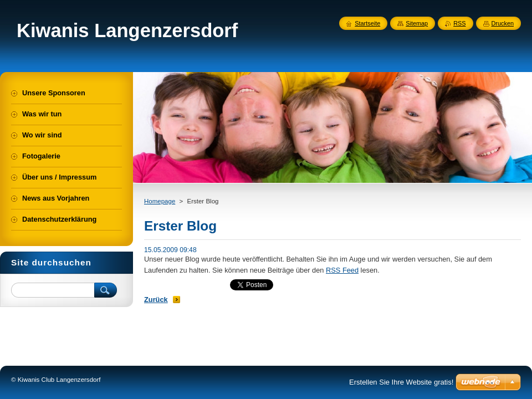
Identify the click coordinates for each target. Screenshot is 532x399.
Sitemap (417, 23)
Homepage (160, 201)
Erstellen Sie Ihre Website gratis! (401, 382)
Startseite (367, 23)
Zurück (156, 300)
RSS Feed (342, 270)
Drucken (503, 23)
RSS (459, 23)
